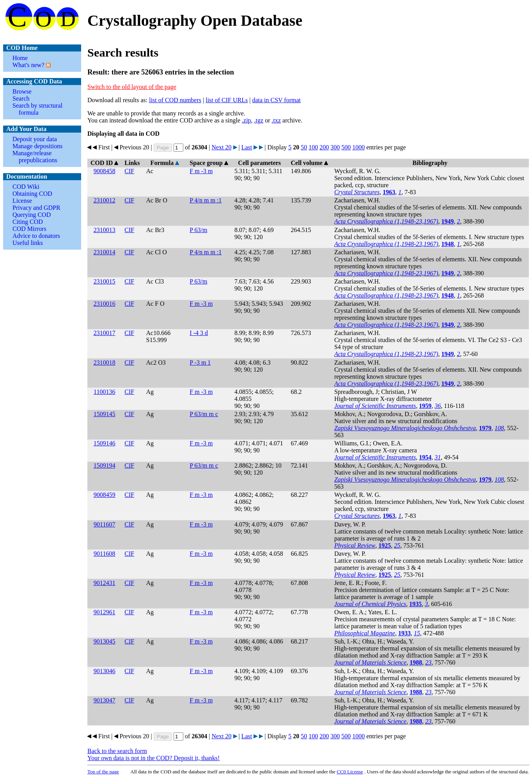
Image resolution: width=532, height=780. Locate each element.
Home (20, 58)
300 (335, 147)
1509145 (105, 414)
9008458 (105, 171)
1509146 (105, 443)
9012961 (105, 612)
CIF (129, 171)
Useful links (28, 243)
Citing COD (28, 222)
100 (313, 147)
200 (324, 147)
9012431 (105, 583)
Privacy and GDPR (36, 208)
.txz (276, 120)
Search (21, 98)
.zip (246, 120)
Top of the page (103, 772)
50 (304, 147)
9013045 (105, 641)
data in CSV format (276, 100)
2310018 (105, 363)
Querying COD (32, 215)
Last (247, 147)
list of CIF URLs (227, 100)
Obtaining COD (32, 194)
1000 (358, 147)
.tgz (259, 120)
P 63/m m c (204, 414)
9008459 (105, 495)
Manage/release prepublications (35, 157)
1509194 (105, 465)
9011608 (104, 554)
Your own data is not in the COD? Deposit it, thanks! (153, 758)
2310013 (105, 230)
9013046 (105, 671)
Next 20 (221, 147)
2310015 (105, 281)
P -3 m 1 (200, 363)
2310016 (105, 304)
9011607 (104, 524)
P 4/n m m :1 (206, 200)
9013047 (105, 700)
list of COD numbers (175, 100)
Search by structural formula (37, 109)
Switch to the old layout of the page (132, 87)
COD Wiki (26, 187)
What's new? (28, 65)
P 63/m (198, 230)
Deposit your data (35, 139)
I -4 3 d (199, 333)
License (22, 201)
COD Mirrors (29, 229)
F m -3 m (201, 171)
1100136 (104, 392)
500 (346, 147)
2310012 (105, 200)
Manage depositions (37, 146)
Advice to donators (36, 236)
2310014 (105, 252)
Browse (22, 91)
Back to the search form (117, 751)
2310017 (105, 333)
